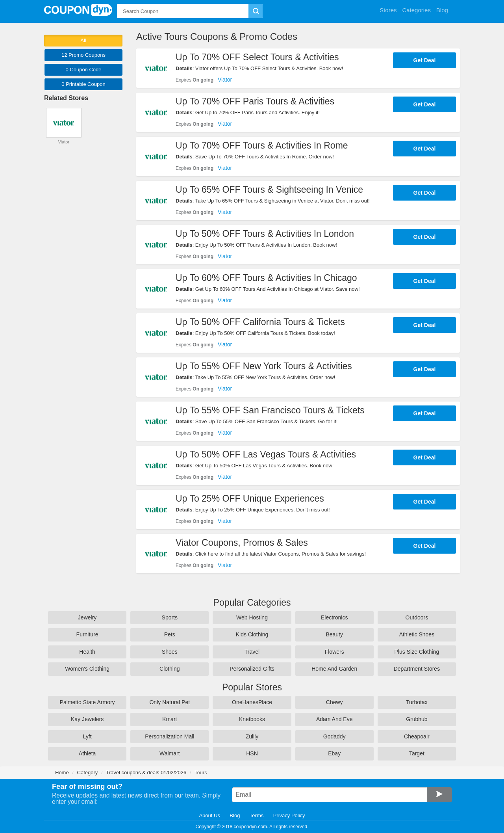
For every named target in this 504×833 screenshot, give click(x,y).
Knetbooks (252, 719)
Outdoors (417, 617)
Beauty (334, 634)
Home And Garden (334, 669)
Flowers (334, 652)
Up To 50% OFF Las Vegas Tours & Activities (266, 454)
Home (62, 773)
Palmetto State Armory (87, 702)
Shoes (170, 652)
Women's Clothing (87, 669)
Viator (225, 80)
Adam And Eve (334, 719)
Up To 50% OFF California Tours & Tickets (260, 322)
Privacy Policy (289, 815)
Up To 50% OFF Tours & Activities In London (265, 234)
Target (417, 753)
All (83, 40)
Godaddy (334, 736)
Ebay (334, 753)
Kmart (170, 719)
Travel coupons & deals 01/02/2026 (146, 773)
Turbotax (417, 702)
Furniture (87, 634)
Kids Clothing (252, 634)
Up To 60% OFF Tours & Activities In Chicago (266, 278)
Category (88, 773)
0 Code (83, 70)
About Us (209, 815)
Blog (235, 815)
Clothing (170, 669)
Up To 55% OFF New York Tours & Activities (264, 366)
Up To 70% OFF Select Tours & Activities (257, 57)
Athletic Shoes (417, 634)
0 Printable (83, 84)
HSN (252, 753)
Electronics (334, 617)
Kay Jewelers (87, 719)
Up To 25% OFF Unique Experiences (250, 498)
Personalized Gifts (252, 669)
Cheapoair (417, 736)
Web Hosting (252, 617)
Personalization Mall (170, 736)
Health (87, 652)
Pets (170, 634)
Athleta (87, 753)
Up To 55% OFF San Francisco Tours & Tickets (270, 410)
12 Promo (83, 55)
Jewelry (87, 617)
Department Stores (417, 669)
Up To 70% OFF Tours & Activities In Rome (262, 145)
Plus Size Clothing (417, 652)
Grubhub (417, 719)
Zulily (252, 736)
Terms (257, 815)
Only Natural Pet (170, 702)
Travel (252, 652)
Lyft (87, 736)
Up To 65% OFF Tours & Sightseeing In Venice (269, 190)
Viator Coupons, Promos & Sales (242, 543)
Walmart (170, 753)
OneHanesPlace (252, 702)
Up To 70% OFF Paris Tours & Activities (255, 101)
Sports (170, 617)
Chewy (334, 702)
